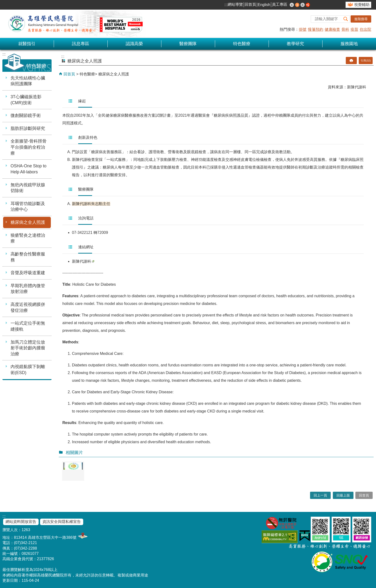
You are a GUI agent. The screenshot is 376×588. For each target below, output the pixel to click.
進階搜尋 (361, 19)
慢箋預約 (316, 29)
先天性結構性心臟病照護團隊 (28, 81)
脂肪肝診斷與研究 (28, 128)
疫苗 (354, 29)
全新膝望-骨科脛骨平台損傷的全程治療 (29, 147)
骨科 (345, 29)
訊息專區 (81, 44)
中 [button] (297, 5)
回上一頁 (320, 495)
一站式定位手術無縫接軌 (28, 326)
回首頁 (250, 4)
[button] (346, 19)
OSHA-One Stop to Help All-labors (29, 169)
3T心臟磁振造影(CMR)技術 (26, 100)
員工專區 (280, 4)
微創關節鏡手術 (26, 115)
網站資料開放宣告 (21, 522)
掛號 (303, 29)
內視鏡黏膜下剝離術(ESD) (28, 370)
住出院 (365, 29)
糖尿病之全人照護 (28, 222)
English (264, 5)
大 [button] (303, 5)
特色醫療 (242, 44)
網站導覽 (235, 4)
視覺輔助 (362, 5)
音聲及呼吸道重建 (28, 273)
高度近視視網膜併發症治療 (28, 307)
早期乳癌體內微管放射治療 (28, 289)
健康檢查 (332, 29)
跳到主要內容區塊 (3, 3)
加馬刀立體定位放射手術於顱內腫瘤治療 (28, 348)
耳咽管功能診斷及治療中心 (28, 207)
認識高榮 (134, 44)
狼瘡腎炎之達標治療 (28, 238)
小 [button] (292, 5)
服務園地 (349, 44)
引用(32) (366, 61)
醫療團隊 (188, 44)
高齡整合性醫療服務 (28, 257)
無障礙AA (280, 537)
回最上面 (343, 495)
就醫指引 (27, 44)
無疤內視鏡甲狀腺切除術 (28, 188)
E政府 (305, 536)
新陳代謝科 (83, 261)
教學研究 (295, 44)
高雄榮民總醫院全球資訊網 (74, 24)
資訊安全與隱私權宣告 (62, 522)
